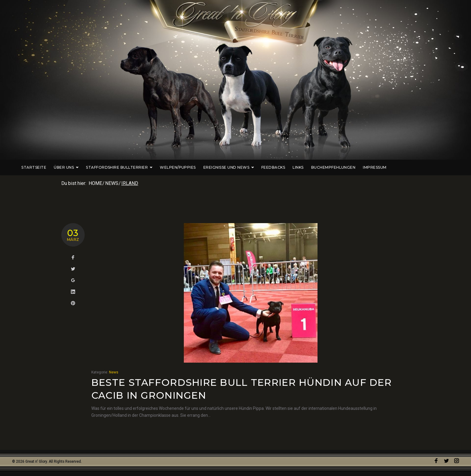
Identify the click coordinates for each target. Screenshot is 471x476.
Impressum (406, 167)
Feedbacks (305, 167)
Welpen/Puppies (209, 167)
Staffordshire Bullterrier (151, 167)
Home (95, 183)
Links (330, 167)
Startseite (65, 167)
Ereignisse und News (260, 167)
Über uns (98, 167)
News (112, 183)
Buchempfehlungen (365, 167)
